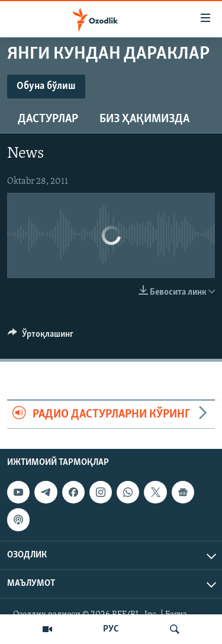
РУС (111, 629)
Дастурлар (48, 119)
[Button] (41, 337)
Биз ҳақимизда (144, 119)
